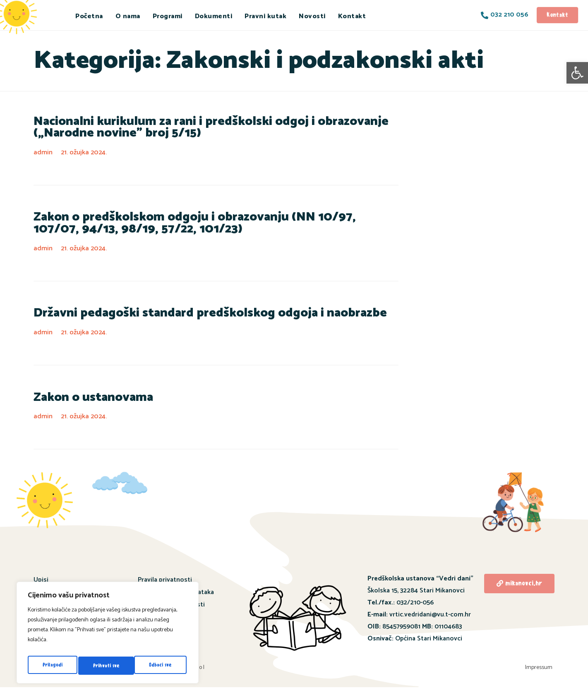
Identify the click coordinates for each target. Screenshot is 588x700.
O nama (128, 16)
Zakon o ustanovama (86, 405)
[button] (577, 73)
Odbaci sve (104, 665)
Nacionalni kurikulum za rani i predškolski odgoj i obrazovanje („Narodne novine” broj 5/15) (215, 129)
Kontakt (352, 16)
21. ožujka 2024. (86, 155)
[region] (108, 635)
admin (43, 155)
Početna (89, 16)
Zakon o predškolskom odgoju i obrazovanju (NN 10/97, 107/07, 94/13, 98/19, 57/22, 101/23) (211, 227)
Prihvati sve (160, 665)
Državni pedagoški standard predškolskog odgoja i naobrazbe (187, 319)
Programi (168, 16)
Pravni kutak (265, 16)
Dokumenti (214, 16)
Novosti (312, 16)
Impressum (541, 678)
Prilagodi (52, 665)
